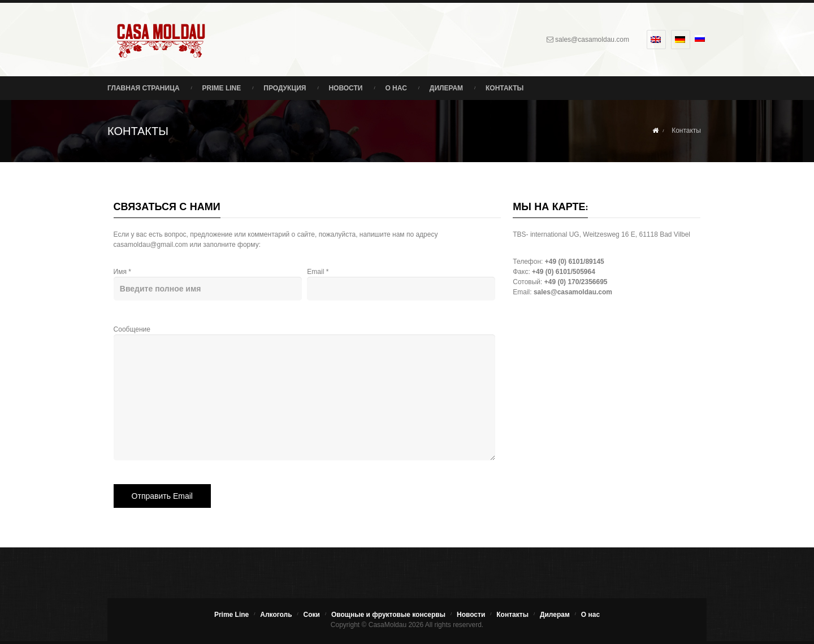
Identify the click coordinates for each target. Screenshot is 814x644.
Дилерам (446, 88)
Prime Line (222, 88)
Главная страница (144, 88)
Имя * (202, 281)
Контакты (505, 88)
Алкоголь (276, 615)
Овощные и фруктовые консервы (388, 615)
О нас (396, 88)
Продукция (285, 88)
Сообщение (298, 364)
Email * (395, 281)
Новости (345, 88)
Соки (312, 615)
